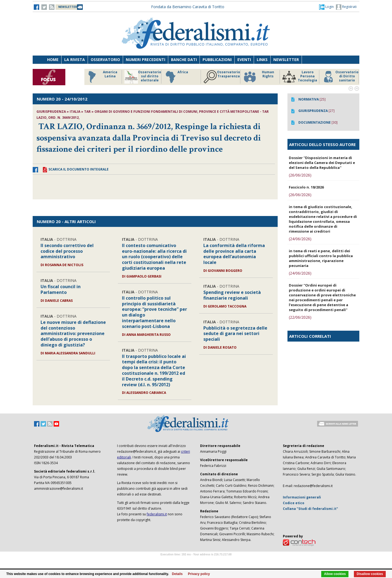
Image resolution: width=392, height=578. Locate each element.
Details (177, 574)
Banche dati (184, 60)
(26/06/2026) (300, 175)
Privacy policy (199, 574)
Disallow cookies (370, 574)
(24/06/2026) (300, 239)
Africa (176, 77)
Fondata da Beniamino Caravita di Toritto (188, 7)
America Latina (101, 77)
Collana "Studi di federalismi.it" (310, 509)
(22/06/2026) (300, 317)
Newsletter (286, 60)
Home (53, 60)
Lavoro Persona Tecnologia (300, 77)
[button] (326, 7)
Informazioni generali (302, 497)
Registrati (346, 7)
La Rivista (75, 60)
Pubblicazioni (217, 60)
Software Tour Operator (196, 561)
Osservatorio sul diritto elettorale (143, 77)
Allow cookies (335, 574)
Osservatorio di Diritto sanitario (340, 77)
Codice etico (294, 503)
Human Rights (258, 77)
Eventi (244, 60)
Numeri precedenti (146, 60)
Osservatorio (105, 60)
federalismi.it (157, 514)
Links (262, 60)
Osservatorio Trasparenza (222, 77)
